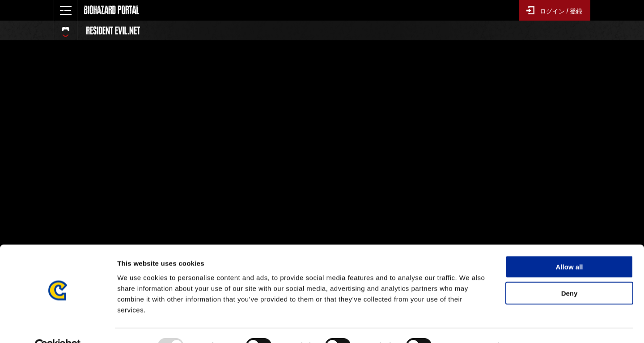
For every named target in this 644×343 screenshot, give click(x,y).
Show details (469, 325)
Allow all (570, 247)
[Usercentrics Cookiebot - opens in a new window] (58, 326)
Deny (570, 273)
